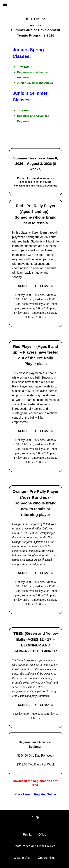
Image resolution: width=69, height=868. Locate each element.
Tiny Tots (23, 67)
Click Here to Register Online (36, 794)
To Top (34, 817)
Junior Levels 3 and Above (35, 83)
